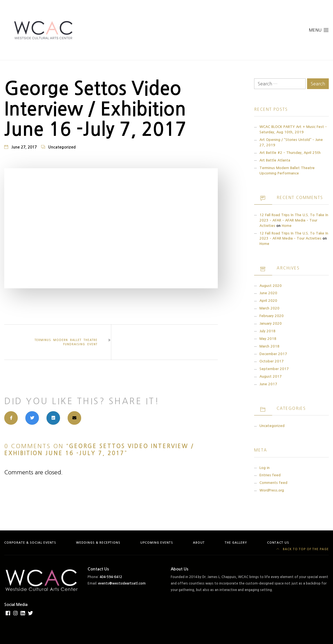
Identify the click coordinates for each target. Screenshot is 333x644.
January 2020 (271, 323)
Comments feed (273, 483)
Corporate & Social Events (30, 543)
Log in (265, 468)
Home (287, 226)
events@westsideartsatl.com (122, 583)
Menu (319, 30)
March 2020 (269, 308)
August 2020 (271, 286)
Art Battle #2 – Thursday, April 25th (290, 153)
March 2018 (269, 346)
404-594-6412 (111, 577)
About (199, 543)
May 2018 (268, 339)
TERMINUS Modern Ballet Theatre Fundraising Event (66, 342)
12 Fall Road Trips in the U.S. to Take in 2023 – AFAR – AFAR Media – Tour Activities (294, 220)
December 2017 (273, 354)
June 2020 (268, 293)
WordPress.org (272, 490)
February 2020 (272, 316)
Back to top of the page (303, 549)
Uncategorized (62, 147)
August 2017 (271, 376)
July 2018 (267, 331)
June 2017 (268, 384)
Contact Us (278, 543)
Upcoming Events (157, 543)
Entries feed (270, 475)
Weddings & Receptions (98, 543)
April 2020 (268, 301)
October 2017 (272, 361)
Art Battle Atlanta (275, 160)
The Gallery (236, 543)
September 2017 (274, 369)
